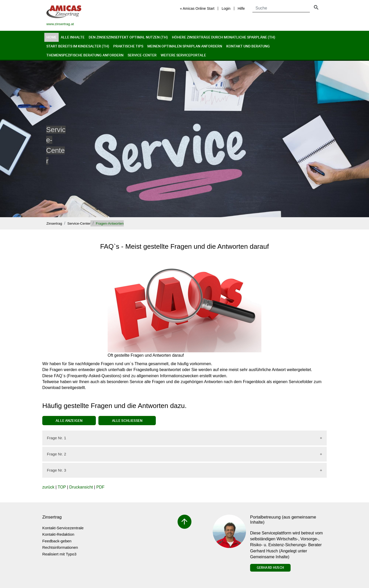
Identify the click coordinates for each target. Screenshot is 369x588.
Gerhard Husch (270, 567)
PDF (100, 487)
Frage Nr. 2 (57, 454)
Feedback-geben (57, 541)
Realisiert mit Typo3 (59, 554)
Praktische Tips (128, 46)
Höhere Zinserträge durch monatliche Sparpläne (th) (224, 37)
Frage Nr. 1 (57, 438)
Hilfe (241, 8)
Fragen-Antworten (110, 223)
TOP (62, 487)
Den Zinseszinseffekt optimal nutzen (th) (128, 37)
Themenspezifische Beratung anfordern (85, 55)
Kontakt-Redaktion (58, 534)
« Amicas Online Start (197, 8)
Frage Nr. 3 (57, 470)
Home (52, 37)
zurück (48, 487)
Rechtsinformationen (60, 547)
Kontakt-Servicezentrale (63, 528)
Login (226, 8)
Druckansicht (81, 487)
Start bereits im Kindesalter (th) (78, 46)
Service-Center (142, 55)
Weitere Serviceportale (183, 55)
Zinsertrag (54, 223)
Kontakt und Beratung (248, 46)
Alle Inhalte (73, 37)
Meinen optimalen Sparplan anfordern (185, 46)
